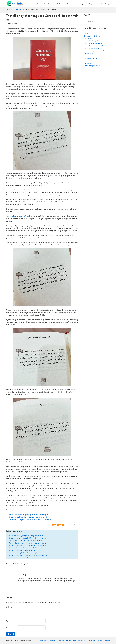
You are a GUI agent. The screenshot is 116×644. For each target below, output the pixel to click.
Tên (8, 621)
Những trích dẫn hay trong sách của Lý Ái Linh (24, 550)
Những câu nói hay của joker (93, 41)
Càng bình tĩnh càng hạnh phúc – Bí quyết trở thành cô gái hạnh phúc (31, 519)
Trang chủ (9, 9)
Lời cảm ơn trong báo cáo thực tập (95, 51)
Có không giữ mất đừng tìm (92, 36)
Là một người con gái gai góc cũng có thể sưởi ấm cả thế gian (29, 514)
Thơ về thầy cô (88, 38)
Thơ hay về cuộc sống (91, 58)
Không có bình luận (27, 564)
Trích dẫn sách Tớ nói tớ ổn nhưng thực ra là (23, 558)
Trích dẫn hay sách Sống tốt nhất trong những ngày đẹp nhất (28, 543)
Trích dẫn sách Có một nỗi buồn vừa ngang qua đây (25, 540)
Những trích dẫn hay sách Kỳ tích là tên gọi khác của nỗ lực (28, 545)
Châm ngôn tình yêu (90, 56)
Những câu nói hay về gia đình (93, 46)
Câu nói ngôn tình (89, 63)
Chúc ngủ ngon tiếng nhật (92, 48)
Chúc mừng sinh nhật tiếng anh (93, 43)
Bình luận (10, 607)
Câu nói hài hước (89, 53)
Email (9, 627)
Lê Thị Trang (22, 575)
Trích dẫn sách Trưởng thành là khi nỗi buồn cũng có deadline (28, 548)
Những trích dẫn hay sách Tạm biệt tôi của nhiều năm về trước (29, 555)
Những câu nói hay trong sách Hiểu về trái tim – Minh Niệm (28, 538)
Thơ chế (86, 33)
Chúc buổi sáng (89, 61)
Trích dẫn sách (17, 9)
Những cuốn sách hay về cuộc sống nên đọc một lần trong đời (29, 517)
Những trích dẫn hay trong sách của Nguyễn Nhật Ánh (26, 535)
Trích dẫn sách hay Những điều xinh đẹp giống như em (26, 553)
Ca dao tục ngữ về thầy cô (92, 65)
